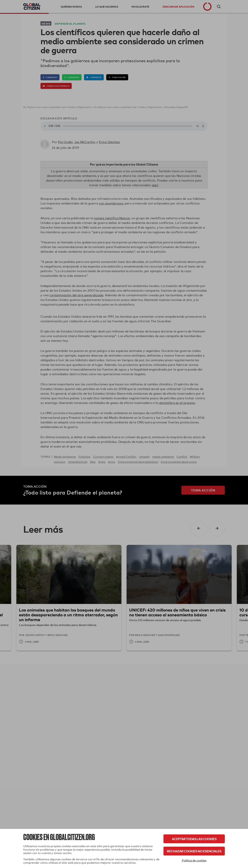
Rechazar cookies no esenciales (194, 851)
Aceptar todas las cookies (194, 839)
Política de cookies (194, 861)
